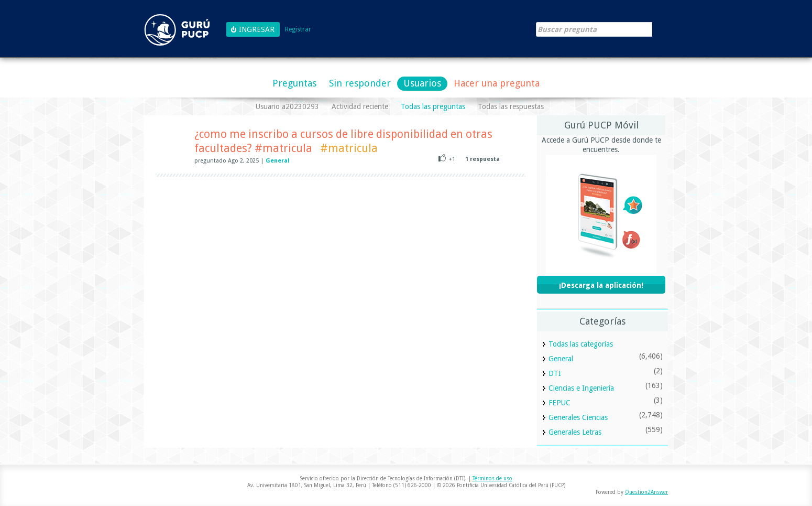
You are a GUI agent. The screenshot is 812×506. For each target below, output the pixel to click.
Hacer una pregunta (497, 83)
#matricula (349, 148)
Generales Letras (575, 432)
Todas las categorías (581, 344)
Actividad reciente (360, 106)
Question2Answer (646, 492)
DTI (555, 373)
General (278, 161)
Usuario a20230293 (287, 106)
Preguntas (294, 83)
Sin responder (360, 83)
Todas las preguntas (433, 106)
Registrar (298, 30)
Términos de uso (492, 478)
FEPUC (559, 403)
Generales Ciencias (578, 417)
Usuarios (422, 83)
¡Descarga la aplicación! (601, 285)
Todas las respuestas (511, 106)
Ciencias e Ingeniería (581, 388)
